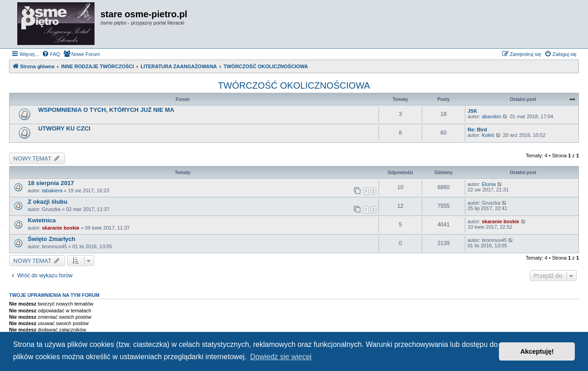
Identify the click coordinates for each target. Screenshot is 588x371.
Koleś (488, 135)
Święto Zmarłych (52, 239)
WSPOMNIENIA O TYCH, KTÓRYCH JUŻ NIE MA (106, 110)
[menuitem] (51, 54)
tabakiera (52, 191)
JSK (472, 111)
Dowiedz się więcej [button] (281, 357)
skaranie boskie (61, 228)
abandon (491, 116)
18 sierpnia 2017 (51, 183)
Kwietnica (42, 220)
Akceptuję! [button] (537, 351)
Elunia (489, 184)
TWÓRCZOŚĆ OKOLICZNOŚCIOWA (294, 85)
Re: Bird (477, 130)
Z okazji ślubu (47, 202)
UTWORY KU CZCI (64, 128)
